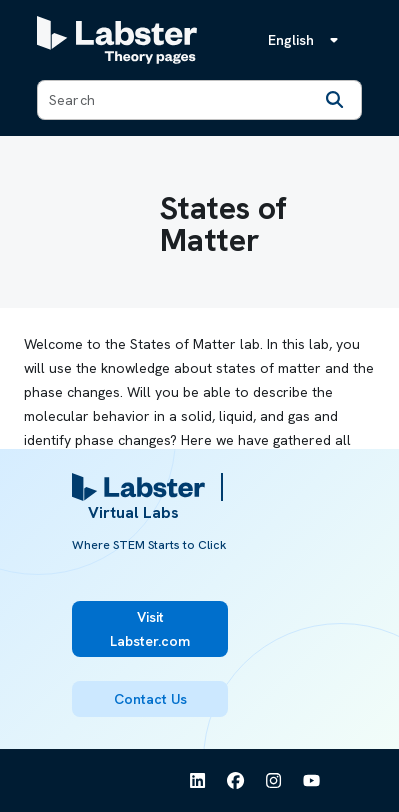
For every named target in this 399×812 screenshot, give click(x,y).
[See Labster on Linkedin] (198, 781)
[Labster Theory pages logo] (117, 40)
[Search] (335, 100)
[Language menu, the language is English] (307, 40)
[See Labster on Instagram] (274, 781)
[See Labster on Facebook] (236, 781)
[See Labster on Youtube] (312, 781)
